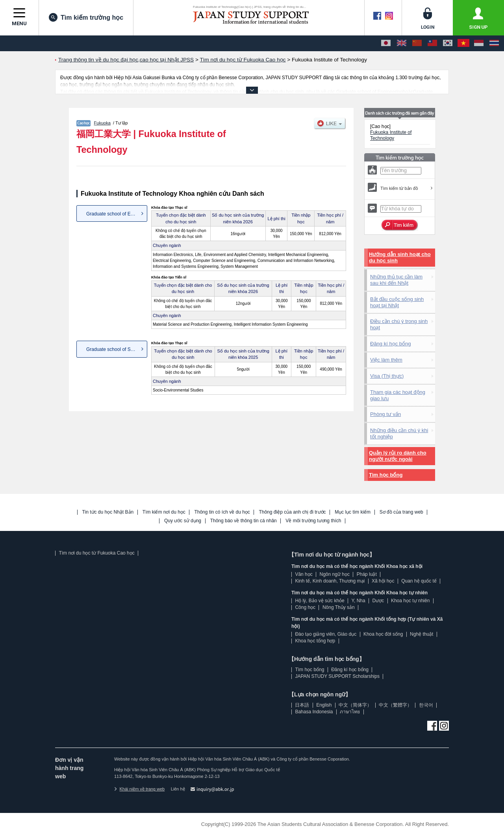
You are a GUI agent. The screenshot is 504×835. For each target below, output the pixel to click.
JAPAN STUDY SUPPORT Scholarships (337, 676)
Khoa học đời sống (383, 634)
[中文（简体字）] (417, 43)
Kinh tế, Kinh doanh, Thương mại (330, 581)
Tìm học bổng (386, 475)
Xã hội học (383, 581)
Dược (378, 601)
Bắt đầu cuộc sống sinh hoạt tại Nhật (397, 302)
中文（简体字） (355, 705)
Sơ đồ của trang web (401, 512)
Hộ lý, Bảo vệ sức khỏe (320, 601)
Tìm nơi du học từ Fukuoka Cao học (96, 553)
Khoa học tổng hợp (315, 641)
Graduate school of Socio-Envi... (117, 349)
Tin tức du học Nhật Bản (108, 512)
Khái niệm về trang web (139, 789)
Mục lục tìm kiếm (353, 512)
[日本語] (386, 43)
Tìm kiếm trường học (86, 17)
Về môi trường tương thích (313, 521)
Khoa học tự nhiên (410, 601)
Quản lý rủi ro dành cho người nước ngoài (398, 456)
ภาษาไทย (350, 712)
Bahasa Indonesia (314, 712)
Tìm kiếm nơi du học (164, 512)
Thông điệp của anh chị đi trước (292, 512)
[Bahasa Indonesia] (479, 43)
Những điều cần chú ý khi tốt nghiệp (399, 433)
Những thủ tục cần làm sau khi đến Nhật (396, 280)
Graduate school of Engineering (117, 214)
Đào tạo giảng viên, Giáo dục (326, 634)
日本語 (302, 705)
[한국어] (448, 43)
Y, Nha (359, 601)
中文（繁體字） (395, 705)
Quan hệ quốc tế (419, 581)
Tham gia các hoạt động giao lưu (398, 395)
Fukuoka (102, 123)
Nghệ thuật (422, 634)
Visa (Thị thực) (387, 376)
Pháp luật (367, 574)
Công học (305, 607)
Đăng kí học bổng (390, 344)
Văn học (304, 574)
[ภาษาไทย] (494, 43)
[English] (402, 43)
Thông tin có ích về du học (222, 512)
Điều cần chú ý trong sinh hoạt (399, 324)
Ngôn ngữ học (335, 574)
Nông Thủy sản (339, 607)
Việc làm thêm (386, 360)
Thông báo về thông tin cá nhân (244, 521)
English (324, 705)
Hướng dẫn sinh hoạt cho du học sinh (400, 257)
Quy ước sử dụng (183, 521)
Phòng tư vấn (385, 414)
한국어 (426, 705)
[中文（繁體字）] (432, 43)
